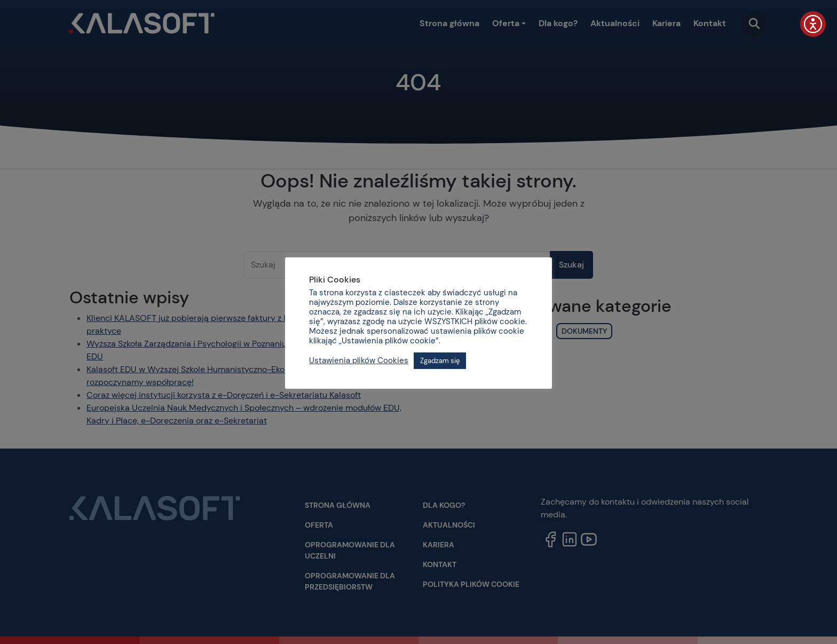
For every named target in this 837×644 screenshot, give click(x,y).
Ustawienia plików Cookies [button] (359, 360)
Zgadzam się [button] (440, 361)
